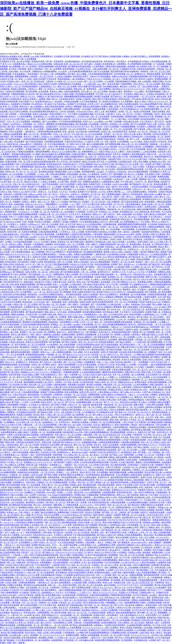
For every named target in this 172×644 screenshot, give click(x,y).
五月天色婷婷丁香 (105, 334)
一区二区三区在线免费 (15, 355)
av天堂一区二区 (87, 322)
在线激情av (99, 625)
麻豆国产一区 (130, 362)
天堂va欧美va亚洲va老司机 (143, 99)
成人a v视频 (25, 515)
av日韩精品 (122, 552)
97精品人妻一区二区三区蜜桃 (25, 304)
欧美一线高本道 (146, 487)
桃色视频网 (118, 174)
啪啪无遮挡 (35, 452)
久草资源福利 (113, 109)
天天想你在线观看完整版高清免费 (35, 324)
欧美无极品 (166, 264)
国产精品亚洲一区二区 (138, 257)
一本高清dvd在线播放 (139, 187)
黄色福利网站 (75, 610)
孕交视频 (147, 134)
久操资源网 (98, 234)
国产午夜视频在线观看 (81, 588)
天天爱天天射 (92, 212)
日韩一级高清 (110, 142)
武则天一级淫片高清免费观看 (139, 237)
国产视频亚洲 (124, 542)
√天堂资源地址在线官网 (26, 412)
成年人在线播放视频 (95, 144)
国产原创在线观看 (131, 96)
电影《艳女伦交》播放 (141, 598)
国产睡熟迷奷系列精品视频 (80, 66)
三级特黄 (50, 81)
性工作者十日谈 (159, 625)
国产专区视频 (150, 177)
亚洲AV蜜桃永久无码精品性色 (130, 137)
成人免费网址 (37, 450)
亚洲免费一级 (133, 66)
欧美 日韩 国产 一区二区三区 (156, 397)
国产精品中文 (117, 96)
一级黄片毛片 (95, 638)
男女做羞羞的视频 (113, 470)
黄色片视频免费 (91, 608)
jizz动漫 (39, 194)
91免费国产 (20, 149)
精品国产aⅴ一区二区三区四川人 (90, 207)
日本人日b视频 (74, 172)
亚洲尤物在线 (79, 525)
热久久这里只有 (22, 480)
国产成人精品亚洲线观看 (91, 289)
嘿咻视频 (78, 106)
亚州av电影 (14, 71)
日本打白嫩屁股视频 (141, 565)
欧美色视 (167, 407)
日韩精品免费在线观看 (157, 294)
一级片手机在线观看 (50, 184)
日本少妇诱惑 (100, 505)
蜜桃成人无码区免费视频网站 (148, 462)
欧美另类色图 (114, 84)
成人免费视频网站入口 (88, 152)
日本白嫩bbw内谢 (86, 640)
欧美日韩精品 (60, 244)
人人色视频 (57, 187)
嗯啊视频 (50, 124)
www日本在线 (143, 395)
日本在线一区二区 (99, 355)
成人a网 (77, 360)
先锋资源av (110, 247)
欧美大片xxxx (64, 307)
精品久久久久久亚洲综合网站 (40, 64)
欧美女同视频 (135, 314)
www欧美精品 (53, 344)
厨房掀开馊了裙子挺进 (10, 372)
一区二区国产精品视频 (68, 545)
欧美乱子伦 (65, 565)
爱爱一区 (43, 89)
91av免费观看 (30, 174)
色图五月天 (142, 432)
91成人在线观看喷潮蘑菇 (73, 327)
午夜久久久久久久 (95, 79)
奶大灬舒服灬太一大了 (15, 532)
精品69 (161, 247)
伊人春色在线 (74, 527)
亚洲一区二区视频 (11, 106)
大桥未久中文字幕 (124, 608)
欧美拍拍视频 (24, 365)
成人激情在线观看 (119, 465)
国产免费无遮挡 (77, 242)
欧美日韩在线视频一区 (75, 149)
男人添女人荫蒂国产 (19, 274)
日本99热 (127, 327)
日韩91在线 (54, 272)
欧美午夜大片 (105, 332)
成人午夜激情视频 (139, 294)
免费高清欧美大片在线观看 (70, 84)
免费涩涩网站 (158, 81)
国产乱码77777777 (155, 590)
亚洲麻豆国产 (52, 127)
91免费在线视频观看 (128, 445)
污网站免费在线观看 (72, 109)
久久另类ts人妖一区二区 (65, 638)
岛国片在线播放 (159, 111)
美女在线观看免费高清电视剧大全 (44, 111)
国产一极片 (64, 375)
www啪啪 (80, 633)
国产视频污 (157, 164)
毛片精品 (73, 192)
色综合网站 (25, 234)
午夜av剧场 (14, 284)
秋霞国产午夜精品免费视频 (52, 392)
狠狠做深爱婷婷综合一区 (90, 487)
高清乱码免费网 (143, 259)
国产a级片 (89, 64)
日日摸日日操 (83, 116)
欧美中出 (132, 324)
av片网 (81, 545)
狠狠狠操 (143, 179)
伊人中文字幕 (112, 284)
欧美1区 (142, 79)
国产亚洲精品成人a (101, 510)
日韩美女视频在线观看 (122, 370)
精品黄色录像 (97, 405)
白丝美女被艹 (119, 179)
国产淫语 (101, 162)
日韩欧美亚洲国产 (79, 154)
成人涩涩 (24, 249)
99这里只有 (39, 282)
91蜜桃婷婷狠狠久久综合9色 (23, 94)
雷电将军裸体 (43, 309)
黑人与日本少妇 (114, 309)
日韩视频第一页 (30, 124)
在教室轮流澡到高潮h (146, 69)
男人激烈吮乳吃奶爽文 (35, 580)
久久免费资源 (94, 174)
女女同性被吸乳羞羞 (118, 177)
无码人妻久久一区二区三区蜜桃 (147, 84)
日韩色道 (78, 623)
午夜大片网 (53, 147)
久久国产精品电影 (74, 407)
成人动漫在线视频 (96, 562)
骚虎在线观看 (33, 395)
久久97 (3, 410)
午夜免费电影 (32, 337)
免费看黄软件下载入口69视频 (66, 274)
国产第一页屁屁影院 (55, 61)
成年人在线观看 (145, 81)
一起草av (72, 547)
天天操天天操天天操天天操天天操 (64, 259)
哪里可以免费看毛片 (76, 475)
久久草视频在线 (89, 412)
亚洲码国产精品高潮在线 (105, 139)
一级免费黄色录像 (149, 139)
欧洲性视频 (18, 147)
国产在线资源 (75, 162)
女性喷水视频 (101, 277)
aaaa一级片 (102, 84)
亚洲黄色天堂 (104, 477)
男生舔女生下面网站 (61, 199)
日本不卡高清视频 (111, 127)
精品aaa (76, 515)
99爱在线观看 (13, 269)
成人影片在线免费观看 (61, 582)
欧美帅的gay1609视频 (107, 232)
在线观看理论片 (55, 139)
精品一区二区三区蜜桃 (83, 445)
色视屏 (83, 269)
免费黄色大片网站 (17, 588)
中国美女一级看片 (29, 202)
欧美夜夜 (96, 274)
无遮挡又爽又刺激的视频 (116, 66)
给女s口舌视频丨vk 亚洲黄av (124, 242)
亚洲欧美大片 (140, 74)
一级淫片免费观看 (156, 390)
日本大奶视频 (134, 119)
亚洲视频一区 (36, 635)
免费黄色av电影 (164, 272)
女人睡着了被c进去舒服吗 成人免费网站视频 (51, 154)
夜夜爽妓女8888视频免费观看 (35, 322)
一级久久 (91, 269)
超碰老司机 (152, 618)
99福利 (20, 339)
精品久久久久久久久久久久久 (18, 254)
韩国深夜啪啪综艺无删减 (126, 81)
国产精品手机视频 (114, 349)
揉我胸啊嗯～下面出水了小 (111, 327)
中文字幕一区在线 (71, 382)
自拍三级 (5, 284)
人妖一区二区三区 (137, 417)
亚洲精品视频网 (75, 312)
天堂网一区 (106, 590)
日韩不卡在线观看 (105, 557)
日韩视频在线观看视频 (138, 76)
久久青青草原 (50, 227)
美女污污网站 (139, 167)
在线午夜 (71, 282)
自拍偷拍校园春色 (73, 61)
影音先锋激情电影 (24, 127)
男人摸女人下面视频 (128, 577)
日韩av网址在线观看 (155, 405)
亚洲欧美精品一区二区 (49, 329)
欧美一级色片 (112, 187)
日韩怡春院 (153, 192)
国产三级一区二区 (67, 279)
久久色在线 (53, 192)
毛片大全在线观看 (92, 352)
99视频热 (125, 154)
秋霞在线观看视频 (46, 66)
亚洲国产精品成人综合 (64, 137)
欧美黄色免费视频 (30, 232)
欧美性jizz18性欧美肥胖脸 (37, 342)
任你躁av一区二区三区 (31, 169)
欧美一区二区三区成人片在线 (154, 442)
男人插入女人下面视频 (134, 174)
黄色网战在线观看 (46, 172)
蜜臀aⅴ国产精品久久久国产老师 (155, 334)
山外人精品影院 (18, 502)
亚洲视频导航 (99, 397)
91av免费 (42, 314)
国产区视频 (8, 450)
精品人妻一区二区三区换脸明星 (135, 144)
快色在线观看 (56, 633)
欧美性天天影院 (50, 84)
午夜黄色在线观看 (37, 317)
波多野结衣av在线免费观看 (130, 199)
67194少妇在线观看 (159, 377)
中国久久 (166, 91)
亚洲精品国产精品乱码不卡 (121, 219)
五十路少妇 (98, 402)
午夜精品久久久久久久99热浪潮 (104, 147)
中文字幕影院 (75, 562)
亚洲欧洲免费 (11, 162)
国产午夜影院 (140, 129)
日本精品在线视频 (71, 101)
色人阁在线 (159, 457)
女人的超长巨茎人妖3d (112, 289)
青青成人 (43, 417)
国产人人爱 (100, 111)
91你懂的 (152, 640)
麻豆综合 (124, 86)
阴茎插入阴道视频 (19, 89)
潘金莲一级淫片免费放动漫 (62, 360)
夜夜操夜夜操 (54, 477)
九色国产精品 (18, 219)
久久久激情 (45, 269)
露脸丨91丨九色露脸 (60, 202)
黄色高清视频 (83, 339)
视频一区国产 (115, 106)
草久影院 (48, 104)
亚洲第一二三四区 (65, 492)
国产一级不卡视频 (112, 437)
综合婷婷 (114, 462)
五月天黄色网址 (139, 507)
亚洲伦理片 (68, 277)
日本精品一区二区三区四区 (104, 169)
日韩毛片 (41, 124)
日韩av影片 (8, 194)
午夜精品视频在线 (90, 370)
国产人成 (46, 149)
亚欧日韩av (39, 547)
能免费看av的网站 (145, 282)
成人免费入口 (164, 480)
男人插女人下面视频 (147, 402)
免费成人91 (42, 96)
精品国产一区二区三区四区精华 (73, 129)
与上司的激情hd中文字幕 (31, 380)
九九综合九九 (24, 212)
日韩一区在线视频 (138, 618)
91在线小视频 (11, 582)
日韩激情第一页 (40, 144)
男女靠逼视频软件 (123, 380)
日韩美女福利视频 (49, 169)
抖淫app (16, 457)
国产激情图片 (104, 119)
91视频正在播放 (18, 209)
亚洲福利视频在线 (107, 495)
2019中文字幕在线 (134, 588)
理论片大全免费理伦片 (56, 252)
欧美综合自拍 (159, 477)
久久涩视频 (63, 204)
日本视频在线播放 (164, 485)
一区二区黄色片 (72, 472)
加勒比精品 (29, 282)
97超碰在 (117, 517)
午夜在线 (128, 277)
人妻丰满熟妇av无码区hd (109, 392)
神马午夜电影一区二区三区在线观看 (43, 287)
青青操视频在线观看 (22, 610)
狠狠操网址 (127, 470)
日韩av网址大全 (65, 425)
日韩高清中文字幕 (137, 540)
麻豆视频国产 (112, 111)
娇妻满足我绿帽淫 (84, 510)
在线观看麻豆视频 (86, 114)
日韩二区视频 (28, 222)
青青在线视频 (53, 159)
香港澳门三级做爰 (122, 334)
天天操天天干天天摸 (106, 365)
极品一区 (99, 322)
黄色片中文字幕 (24, 377)
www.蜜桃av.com (101, 122)
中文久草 (123, 217)
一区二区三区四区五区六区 (133, 309)
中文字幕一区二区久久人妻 (155, 435)
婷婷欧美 (145, 71)
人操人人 (132, 395)
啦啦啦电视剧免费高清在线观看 (130, 169)
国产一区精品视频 (54, 302)
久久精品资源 (142, 264)
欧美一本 (160, 332)
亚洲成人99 (73, 349)
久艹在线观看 (159, 64)
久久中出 (102, 192)
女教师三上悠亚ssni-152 (43, 137)
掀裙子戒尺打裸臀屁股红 (63, 570)
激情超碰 (147, 552)
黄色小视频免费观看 (10, 593)
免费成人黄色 (154, 527)
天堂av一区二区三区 (125, 114)
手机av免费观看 (123, 475)
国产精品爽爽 (151, 247)
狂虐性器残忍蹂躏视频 (157, 382)
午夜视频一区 (76, 375)
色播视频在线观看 (71, 372)
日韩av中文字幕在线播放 (100, 76)
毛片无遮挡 (157, 372)
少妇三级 (105, 197)
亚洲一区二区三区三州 (74, 64)
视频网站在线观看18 (92, 182)
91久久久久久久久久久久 (160, 370)
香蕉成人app (163, 507)
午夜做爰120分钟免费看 (156, 167)
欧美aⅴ (26, 99)
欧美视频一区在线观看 (52, 109)
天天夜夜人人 (13, 224)
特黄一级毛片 (36, 334)
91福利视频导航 (47, 435)
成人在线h (77, 425)
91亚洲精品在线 (125, 162)
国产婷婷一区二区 (49, 420)
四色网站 (134, 227)
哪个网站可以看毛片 (158, 257)
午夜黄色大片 (133, 249)
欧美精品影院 (137, 194)
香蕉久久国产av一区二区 (11, 86)
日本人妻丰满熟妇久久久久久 (124, 282)
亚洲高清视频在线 (74, 252)
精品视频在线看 (90, 485)
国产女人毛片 (41, 507)
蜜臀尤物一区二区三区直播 (133, 515)
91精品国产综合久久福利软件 (43, 557)
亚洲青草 (80, 334)
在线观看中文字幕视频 (21, 104)
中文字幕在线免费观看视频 (70, 122)
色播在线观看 (74, 269)
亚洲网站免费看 (161, 79)
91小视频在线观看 (99, 520)
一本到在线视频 (25, 114)
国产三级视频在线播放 (111, 194)
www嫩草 (158, 194)
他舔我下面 (137, 332)
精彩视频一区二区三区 (89, 239)
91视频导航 (5, 89)
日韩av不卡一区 (12, 167)
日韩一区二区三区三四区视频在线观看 (53, 264)
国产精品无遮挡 (20, 267)
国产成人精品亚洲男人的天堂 (49, 94)
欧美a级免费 (133, 633)
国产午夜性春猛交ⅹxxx (159, 76)
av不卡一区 (31, 264)
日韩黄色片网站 (95, 582)
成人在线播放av (79, 79)
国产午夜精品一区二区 (100, 482)
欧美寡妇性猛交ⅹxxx (44, 101)
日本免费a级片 (112, 615)
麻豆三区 (117, 387)
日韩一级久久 (30, 500)
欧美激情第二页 (162, 94)
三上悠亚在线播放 (149, 152)
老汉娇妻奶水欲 (126, 212)
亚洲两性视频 (41, 477)
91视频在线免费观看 (25, 152)
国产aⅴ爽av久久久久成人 (131, 392)
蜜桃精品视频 (131, 116)
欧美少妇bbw (31, 633)
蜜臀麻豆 (11, 412)
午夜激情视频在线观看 (148, 580)
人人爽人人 (8, 367)
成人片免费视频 (38, 252)
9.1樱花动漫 (28, 425)
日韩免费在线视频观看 (54, 142)
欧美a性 (23, 189)
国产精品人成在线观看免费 (157, 540)
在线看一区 (108, 129)
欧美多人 (114, 149)
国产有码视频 (35, 109)
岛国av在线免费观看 (46, 400)
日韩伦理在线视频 (58, 174)
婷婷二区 (52, 585)
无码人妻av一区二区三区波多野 (136, 349)
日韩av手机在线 (154, 129)
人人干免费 (67, 525)
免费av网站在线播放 (20, 598)
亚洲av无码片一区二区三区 (52, 402)
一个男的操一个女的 (20, 555)
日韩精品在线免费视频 (87, 297)
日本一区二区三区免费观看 (19, 122)
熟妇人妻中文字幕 (120, 157)
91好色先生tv (16, 124)
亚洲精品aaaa (6, 272)
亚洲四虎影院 (30, 297)
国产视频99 (155, 357)
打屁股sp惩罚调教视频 (15, 91)
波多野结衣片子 (104, 272)
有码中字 (144, 512)
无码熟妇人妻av (13, 81)
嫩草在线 (24, 237)
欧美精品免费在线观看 (21, 154)
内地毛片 (4, 204)
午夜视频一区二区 (11, 249)
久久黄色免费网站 (25, 116)
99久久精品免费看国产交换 (151, 104)
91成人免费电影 (113, 202)
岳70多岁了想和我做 (18, 69)
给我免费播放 (18, 620)
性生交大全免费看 (129, 269)
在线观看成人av (48, 593)
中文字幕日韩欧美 (30, 530)
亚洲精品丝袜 (147, 457)
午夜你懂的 (58, 362)
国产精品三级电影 (124, 342)
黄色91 (123, 628)
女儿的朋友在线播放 (64, 89)
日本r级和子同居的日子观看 (80, 530)
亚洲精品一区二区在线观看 (12, 174)
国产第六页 (79, 137)
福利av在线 (149, 194)
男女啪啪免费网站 (59, 269)
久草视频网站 (148, 147)
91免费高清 (58, 395)
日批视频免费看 (109, 492)
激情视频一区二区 (163, 116)
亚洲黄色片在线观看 (125, 630)
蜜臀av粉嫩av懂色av (77, 317)
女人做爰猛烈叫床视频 (114, 480)
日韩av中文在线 (88, 360)
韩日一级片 (58, 447)
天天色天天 (89, 237)
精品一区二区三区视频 (67, 86)
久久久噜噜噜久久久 (125, 397)
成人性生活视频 (24, 61)
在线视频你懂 (91, 334)
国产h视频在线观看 (16, 633)
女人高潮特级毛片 (35, 267)
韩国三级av (166, 84)
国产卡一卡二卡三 (111, 402)
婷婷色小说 (10, 172)
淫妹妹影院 (10, 129)
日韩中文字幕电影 (158, 234)
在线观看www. (112, 217)
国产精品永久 (48, 380)
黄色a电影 (82, 329)
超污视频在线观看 (155, 422)
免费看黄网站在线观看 (99, 420)
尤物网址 (154, 395)
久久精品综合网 (114, 304)
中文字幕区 (73, 114)
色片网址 (24, 385)
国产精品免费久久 (70, 598)
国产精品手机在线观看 (10, 605)
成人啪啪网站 (124, 430)
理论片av (100, 480)
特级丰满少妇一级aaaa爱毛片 (19, 144)
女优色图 (58, 101)
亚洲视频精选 (30, 239)
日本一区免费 (146, 164)
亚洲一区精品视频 (16, 204)
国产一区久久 (95, 197)
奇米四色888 (109, 61)
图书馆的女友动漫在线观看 (68, 457)
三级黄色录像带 (14, 257)
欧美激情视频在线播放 (65, 124)
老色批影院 (47, 505)
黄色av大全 (81, 282)
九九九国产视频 (95, 129)
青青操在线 (128, 367)
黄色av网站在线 (96, 287)
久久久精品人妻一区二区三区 (36, 339)
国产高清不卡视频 (59, 405)
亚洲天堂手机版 (40, 257)
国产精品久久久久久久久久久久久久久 (129, 89)
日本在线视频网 (147, 585)
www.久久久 (32, 390)
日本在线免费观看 (60, 562)
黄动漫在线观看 (161, 184)
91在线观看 (166, 232)
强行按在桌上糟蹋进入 (83, 337)
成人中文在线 (126, 279)
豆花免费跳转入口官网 (69, 322)
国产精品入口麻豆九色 (65, 400)
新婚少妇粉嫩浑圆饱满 (74, 157)
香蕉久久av (45, 352)
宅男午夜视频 (92, 227)
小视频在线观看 (52, 129)
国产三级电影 (164, 289)
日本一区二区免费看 (53, 69)
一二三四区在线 (89, 84)
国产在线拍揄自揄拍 (75, 605)
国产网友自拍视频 (44, 284)
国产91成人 (153, 179)
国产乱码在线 (82, 630)
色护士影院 (124, 187)
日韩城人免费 (111, 542)
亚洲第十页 (35, 593)
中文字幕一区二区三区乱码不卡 (109, 94)
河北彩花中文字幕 (104, 269)
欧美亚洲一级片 (165, 152)
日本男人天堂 (94, 104)
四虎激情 (61, 605)
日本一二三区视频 (104, 575)
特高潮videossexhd (153, 302)
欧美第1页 (90, 137)
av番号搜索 (127, 387)
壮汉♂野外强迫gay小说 (71, 229)
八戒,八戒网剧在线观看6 (62, 352)
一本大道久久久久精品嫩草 (155, 588)
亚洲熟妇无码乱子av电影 (119, 390)
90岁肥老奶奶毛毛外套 (162, 430)
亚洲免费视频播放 (110, 560)
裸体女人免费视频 (33, 247)
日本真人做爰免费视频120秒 (15, 537)
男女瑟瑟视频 (128, 106)
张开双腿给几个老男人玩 (160, 172)
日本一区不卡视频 (147, 537)
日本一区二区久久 (51, 194)
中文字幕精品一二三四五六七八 (118, 167)
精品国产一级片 (142, 262)
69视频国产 (153, 352)
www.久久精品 (137, 142)
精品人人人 (58, 600)
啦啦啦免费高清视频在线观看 (25, 214)
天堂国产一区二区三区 (113, 134)
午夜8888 (152, 159)
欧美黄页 (33, 66)
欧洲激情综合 (83, 595)
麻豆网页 (117, 360)
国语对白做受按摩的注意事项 (95, 106)
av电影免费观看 (103, 580)
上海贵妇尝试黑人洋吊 (10, 292)
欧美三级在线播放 (131, 307)
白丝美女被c (32, 189)
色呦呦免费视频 (77, 199)
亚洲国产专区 (76, 182)
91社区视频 (86, 109)
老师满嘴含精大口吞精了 (133, 207)
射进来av (69, 106)
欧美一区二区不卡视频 (73, 177)
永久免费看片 (145, 329)
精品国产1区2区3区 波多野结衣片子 (105, 452)
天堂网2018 (83, 287)
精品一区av (162, 159)
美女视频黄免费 (103, 317)
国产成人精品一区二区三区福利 (53, 304)
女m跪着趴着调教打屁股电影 (139, 625)
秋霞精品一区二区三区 (91, 194)
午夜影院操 (135, 560)
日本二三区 (82, 547)
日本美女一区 (135, 86)
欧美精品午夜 (6, 147)
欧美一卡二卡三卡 (22, 450)
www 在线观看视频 (93, 492)
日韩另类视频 (151, 400)
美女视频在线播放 (111, 86)
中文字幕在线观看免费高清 (66, 239)
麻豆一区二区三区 (136, 177)
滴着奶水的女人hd (126, 382)
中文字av (60, 593)
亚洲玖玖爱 (47, 442)
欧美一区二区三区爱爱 (34, 129)
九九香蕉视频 (98, 66)
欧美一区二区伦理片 (116, 500)
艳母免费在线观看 (57, 237)
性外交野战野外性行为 (13, 282)
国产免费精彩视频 (113, 144)
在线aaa (31, 194)
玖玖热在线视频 (156, 187)
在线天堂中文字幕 (22, 367)
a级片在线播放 (110, 407)
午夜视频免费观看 (128, 127)
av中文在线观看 (158, 287)
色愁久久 (20, 129)
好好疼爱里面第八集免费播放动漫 (100, 475)
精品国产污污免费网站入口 (39, 187)
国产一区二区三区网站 (94, 81)
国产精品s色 (58, 532)
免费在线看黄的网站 (144, 197)
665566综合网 (81, 132)
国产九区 (37, 505)
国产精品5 (163, 572)
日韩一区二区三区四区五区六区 (26, 184)
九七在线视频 (22, 470)
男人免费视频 (65, 292)
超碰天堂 (72, 207)
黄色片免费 (83, 86)
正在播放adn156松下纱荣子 (29, 397)
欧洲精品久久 (22, 362)
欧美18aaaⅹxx (79, 159)
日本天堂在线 (51, 547)
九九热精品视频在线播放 (91, 372)
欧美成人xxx (129, 264)
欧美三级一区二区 (110, 487)
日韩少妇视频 (161, 425)
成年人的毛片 (46, 623)
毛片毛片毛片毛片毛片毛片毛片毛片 (74, 127)
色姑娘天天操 (37, 349)
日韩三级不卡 (23, 447)
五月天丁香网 (19, 207)
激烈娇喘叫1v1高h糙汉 (29, 347)
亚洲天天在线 (53, 292)
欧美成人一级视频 (38, 99)
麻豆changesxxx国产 (80, 452)
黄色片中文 (149, 157)
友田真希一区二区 (112, 287)
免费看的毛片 (146, 520)
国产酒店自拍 (134, 505)
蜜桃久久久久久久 (28, 96)
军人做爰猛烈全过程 (139, 284)
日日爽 (164, 314)
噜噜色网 (96, 447)
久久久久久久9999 (75, 81)
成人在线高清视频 (68, 344)
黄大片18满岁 (52, 580)
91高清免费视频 (128, 229)
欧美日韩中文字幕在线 (133, 239)
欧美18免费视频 (72, 392)
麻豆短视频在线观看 (118, 472)
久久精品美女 (99, 467)
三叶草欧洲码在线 (15, 307)
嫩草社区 (139, 397)
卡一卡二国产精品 (119, 119)
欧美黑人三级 (53, 510)
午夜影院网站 (126, 84)
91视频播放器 (90, 362)
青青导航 (70, 502)
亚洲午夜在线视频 (156, 380)
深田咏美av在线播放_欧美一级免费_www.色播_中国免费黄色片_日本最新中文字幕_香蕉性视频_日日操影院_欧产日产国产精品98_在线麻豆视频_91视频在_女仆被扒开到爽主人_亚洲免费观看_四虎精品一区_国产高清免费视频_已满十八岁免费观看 (86, 9)
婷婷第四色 (32, 294)
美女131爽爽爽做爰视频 (47, 297)
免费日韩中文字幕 (8, 339)
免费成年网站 (158, 552)
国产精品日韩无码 (55, 96)
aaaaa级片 (101, 172)
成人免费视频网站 (124, 247)
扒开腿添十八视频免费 (147, 127)
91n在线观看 (143, 365)
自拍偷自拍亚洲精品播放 (34, 440)
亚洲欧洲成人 (70, 116)
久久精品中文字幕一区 (94, 142)
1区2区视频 (148, 628)
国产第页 (142, 227)
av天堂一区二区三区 (145, 337)
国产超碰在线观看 (102, 337)
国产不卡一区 (144, 577)
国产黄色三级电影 (70, 342)
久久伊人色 (43, 237)
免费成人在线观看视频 (13, 134)
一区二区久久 (52, 207)
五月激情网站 (140, 106)
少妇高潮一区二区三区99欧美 (135, 467)
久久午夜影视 (21, 497)
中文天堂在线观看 (138, 149)
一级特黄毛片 (30, 132)
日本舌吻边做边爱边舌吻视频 (33, 164)
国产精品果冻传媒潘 (133, 297)
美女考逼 (147, 244)
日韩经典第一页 (40, 370)
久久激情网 (109, 81)
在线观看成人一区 (50, 422)
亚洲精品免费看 (99, 109)
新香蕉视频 (129, 455)
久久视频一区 (52, 317)
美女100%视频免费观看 (138, 172)
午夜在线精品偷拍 (138, 154)
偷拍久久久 (98, 214)
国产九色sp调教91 (50, 122)
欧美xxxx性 (108, 582)
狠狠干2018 (161, 475)
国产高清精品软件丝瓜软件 (24, 387)
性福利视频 (99, 247)
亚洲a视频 (73, 287)
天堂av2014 (65, 194)
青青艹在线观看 (115, 122)
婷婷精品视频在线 (136, 400)
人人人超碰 (62, 547)
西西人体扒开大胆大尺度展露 (35, 487)
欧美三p (119, 367)
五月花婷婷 (73, 567)
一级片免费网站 (105, 89)
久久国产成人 (19, 337)
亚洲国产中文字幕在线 (77, 104)
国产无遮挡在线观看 (130, 202)
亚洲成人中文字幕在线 (129, 593)
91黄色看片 (136, 334)
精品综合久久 (17, 613)
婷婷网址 (80, 542)
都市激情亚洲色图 (55, 257)
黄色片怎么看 (130, 134)
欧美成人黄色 (39, 415)
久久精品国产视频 (122, 267)
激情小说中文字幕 (78, 144)
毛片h (17, 237)
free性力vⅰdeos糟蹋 (121, 184)
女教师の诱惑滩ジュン (116, 192)
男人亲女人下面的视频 (138, 217)
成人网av (83, 174)
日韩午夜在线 (160, 567)
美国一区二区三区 (109, 382)
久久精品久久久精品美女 (116, 172)
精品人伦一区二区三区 (78, 613)
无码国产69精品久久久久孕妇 (25, 467)
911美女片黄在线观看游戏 (96, 555)
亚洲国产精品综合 (33, 149)
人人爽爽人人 (56, 177)
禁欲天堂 (52, 277)
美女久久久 (10, 362)
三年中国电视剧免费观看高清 (80, 71)
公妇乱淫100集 (37, 475)
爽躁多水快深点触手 (58, 527)
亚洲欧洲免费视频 (28, 284)
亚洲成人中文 (91, 545)
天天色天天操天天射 (159, 362)
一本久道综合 (165, 144)
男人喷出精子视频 (147, 485)
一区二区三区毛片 (83, 447)
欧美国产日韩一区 (148, 66)
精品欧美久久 (41, 159)
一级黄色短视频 (90, 540)
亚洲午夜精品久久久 (77, 332)
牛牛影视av (128, 94)
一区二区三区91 (158, 259)
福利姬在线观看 (7, 490)
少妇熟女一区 (83, 147)
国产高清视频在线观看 (70, 272)
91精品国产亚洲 (114, 159)
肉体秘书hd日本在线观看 (73, 267)
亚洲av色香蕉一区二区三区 (112, 204)
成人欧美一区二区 (107, 507)
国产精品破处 (9, 640)
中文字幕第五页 (55, 370)
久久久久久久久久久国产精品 (13, 119)
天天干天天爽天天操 (91, 204)
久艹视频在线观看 (71, 505)
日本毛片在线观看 (67, 111)
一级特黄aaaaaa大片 (9, 357)
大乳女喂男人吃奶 (152, 174)
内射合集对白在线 (131, 122)
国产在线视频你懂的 (91, 229)
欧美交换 (146, 620)
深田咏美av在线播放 (52, 334)
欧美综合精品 (102, 177)
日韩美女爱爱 (132, 460)
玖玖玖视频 (127, 435)
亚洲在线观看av (64, 79)
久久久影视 (8, 327)
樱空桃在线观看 (98, 349)
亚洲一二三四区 (25, 79)
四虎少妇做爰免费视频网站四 (20, 229)
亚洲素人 (43, 337)
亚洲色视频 (124, 227)
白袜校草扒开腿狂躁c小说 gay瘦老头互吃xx (135, 545)
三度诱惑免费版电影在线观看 (49, 132)
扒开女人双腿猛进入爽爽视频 (111, 297)
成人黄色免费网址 (49, 590)
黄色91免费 (114, 222)
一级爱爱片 (165, 86)
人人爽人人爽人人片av (42, 610)
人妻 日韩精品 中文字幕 (71, 412)
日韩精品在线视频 (95, 437)
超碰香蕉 (87, 497)
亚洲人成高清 (47, 560)
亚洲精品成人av (64, 452)
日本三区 (138, 299)
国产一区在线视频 (99, 304)
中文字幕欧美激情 (85, 167)
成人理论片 (49, 382)
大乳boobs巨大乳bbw (85, 111)
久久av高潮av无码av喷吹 (99, 465)
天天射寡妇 (107, 184)
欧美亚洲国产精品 (53, 595)
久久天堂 (150, 417)
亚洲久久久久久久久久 (35, 204)
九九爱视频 (68, 575)
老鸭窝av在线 (80, 495)
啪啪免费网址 (52, 204)
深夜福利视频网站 (43, 152)
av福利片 (150, 79)
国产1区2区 (160, 122)
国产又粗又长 (109, 214)
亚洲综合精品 (13, 445)
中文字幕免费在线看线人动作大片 (94, 222)
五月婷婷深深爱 (87, 382)
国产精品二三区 (116, 455)
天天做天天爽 (32, 314)
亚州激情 (28, 244)
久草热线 (157, 249)
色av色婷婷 (138, 214)
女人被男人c (96, 279)
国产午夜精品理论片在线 (116, 532)
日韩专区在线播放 (160, 134)
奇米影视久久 (21, 572)
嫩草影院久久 (108, 425)
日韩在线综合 (71, 209)
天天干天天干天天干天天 (125, 570)
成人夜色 (42, 119)
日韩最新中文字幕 (8, 61)
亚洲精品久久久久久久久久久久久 (35, 372)
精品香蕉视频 (61, 66)
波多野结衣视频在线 (111, 101)
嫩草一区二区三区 (32, 134)
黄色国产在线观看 (102, 96)
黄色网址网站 (46, 134)
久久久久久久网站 (50, 608)
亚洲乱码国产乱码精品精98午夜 (106, 347)
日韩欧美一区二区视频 (19, 475)
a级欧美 (114, 417)
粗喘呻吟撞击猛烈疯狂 (39, 470)
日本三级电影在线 (142, 212)
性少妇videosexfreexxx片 (41, 199)
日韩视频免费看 (136, 157)
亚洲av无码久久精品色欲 (14, 264)
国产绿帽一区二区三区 (147, 613)
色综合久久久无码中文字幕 (24, 192)
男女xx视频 (146, 304)
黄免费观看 (125, 294)
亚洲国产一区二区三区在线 (94, 202)
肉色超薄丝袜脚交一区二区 (152, 119)
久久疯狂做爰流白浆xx (10, 234)
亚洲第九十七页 (119, 272)
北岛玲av (162, 124)
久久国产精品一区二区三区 (12, 182)
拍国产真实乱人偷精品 (103, 515)
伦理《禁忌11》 (128, 197)
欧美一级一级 (7, 610)
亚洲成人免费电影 (70, 222)
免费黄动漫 (38, 457)
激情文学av (24, 106)
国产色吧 (64, 287)
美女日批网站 (165, 309)
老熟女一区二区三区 (48, 542)
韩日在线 (123, 352)
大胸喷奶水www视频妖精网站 (44, 71)
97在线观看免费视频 (31, 392)
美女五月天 (64, 608)
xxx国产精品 (117, 572)
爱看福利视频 (158, 600)
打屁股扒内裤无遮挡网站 (81, 234)
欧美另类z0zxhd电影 (129, 402)
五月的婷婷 (152, 224)
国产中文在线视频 (102, 71)
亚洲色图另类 (74, 249)
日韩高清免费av (162, 147)
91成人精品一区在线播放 (14, 142)
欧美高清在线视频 (76, 387)
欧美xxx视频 (78, 292)
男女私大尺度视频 (11, 197)
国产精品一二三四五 (53, 267)
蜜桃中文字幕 (139, 247)
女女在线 (125, 437)
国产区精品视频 (13, 485)
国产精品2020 (75, 202)
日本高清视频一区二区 (124, 74)
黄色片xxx (156, 222)
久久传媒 (105, 455)
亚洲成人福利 (63, 367)
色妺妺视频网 (13, 405)
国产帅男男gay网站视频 (62, 189)
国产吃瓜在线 (27, 370)
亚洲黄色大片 (149, 475)
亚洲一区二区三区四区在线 (33, 81)
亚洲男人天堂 (85, 349)
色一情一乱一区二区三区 (27, 172)
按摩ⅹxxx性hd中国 (120, 76)
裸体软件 (41, 387)
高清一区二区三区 (31, 327)
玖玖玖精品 (88, 425)
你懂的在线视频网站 (163, 282)
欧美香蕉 (18, 327)
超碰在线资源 (136, 475)
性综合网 (4, 540)
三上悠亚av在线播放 (63, 76)
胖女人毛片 (27, 257)
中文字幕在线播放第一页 (91, 101)
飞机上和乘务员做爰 (150, 86)
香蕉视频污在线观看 (77, 385)
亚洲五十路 (106, 132)
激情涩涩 (130, 410)
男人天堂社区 (97, 127)
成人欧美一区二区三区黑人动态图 (95, 249)
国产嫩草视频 (30, 179)
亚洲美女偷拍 (151, 207)
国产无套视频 (151, 292)
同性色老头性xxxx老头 (143, 274)
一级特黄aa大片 (126, 274)
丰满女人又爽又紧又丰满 (56, 282)
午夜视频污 (150, 367)
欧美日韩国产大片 (27, 101)
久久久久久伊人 (87, 505)
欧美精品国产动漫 (48, 319)
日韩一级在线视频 (86, 299)
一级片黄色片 (121, 61)
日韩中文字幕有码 (8, 447)
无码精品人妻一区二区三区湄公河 (54, 214)
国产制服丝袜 (62, 572)
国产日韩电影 (11, 114)
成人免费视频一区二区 (19, 66)
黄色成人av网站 (57, 91)
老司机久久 (132, 432)
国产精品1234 (121, 412)
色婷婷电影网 (94, 132)
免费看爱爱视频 (22, 76)
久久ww (37, 242)
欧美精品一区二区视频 (120, 124)
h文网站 (9, 242)
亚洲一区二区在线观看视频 (30, 357)
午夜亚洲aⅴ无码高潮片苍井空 (28, 442)
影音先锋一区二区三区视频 (98, 149)
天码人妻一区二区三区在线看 (132, 555)
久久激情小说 (60, 81)
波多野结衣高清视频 (88, 259)
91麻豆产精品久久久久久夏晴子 (112, 152)
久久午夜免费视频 (74, 628)
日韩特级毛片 (149, 239)
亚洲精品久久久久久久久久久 (124, 490)
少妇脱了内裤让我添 (108, 400)
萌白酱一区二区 (32, 319)
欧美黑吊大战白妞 (134, 147)
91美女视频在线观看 (159, 61)
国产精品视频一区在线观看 (37, 91)
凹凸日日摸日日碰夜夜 (19, 111)
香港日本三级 (32, 465)
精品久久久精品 (16, 259)
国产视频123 (26, 525)
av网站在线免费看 (164, 202)
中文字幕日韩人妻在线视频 (43, 234)
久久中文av (64, 192)
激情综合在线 (65, 580)
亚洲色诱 (62, 475)
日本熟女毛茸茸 (105, 157)
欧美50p (51, 89)
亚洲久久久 (88, 122)
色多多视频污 (33, 74)
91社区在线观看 (91, 327)
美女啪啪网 (16, 199)
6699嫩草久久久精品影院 (138, 319)
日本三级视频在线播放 (137, 192)
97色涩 (82, 164)
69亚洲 (142, 302)
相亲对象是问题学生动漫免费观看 (28, 630)
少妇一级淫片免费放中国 (144, 492)
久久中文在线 (39, 302)
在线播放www (44, 430)
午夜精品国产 (11, 557)
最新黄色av (129, 91)
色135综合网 (25, 71)
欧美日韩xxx (23, 410)
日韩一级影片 (92, 244)
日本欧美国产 (76, 367)
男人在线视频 (129, 337)
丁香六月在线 (128, 422)
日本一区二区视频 (89, 272)
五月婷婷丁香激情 (49, 242)
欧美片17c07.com (47, 197)
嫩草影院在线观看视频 (21, 352)
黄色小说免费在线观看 (129, 104)
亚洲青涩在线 (158, 598)
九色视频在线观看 (154, 603)
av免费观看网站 (43, 613)
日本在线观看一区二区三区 (139, 525)
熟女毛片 (50, 239)
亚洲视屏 (146, 199)
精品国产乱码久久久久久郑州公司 (111, 292)
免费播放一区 (158, 329)
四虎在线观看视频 (72, 91)
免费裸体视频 (163, 177)
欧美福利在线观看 (139, 440)
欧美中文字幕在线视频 (132, 360)
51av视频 (109, 570)
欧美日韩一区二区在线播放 (63, 212)
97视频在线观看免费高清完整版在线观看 (32, 177)
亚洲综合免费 (85, 302)
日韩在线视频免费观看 (48, 232)
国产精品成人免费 (110, 199)
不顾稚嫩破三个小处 (114, 603)
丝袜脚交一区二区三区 (138, 132)
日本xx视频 (78, 352)
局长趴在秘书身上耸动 (83, 417)
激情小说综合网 (7, 497)
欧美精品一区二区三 (112, 79)
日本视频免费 (157, 577)
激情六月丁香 (151, 480)
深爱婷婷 (78, 440)
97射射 (10, 435)
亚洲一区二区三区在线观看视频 (60, 440)
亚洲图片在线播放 (24, 415)
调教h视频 (58, 505)
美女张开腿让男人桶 (75, 237)
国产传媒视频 (90, 177)
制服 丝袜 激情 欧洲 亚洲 (49, 410)
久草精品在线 (146, 437)
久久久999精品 (79, 189)
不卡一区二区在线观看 (123, 129)
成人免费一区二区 (38, 217)
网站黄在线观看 (154, 74)
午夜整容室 (105, 357)
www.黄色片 (32, 119)
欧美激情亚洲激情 (30, 86)
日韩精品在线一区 (147, 593)
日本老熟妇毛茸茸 (67, 99)
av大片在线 (30, 620)
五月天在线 (100, 114)
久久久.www (19, 84)
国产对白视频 (133, 512)
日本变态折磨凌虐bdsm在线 (88, 344)
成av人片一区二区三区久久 (56, 349)
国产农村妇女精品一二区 (130, 344)
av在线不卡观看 (83, 279)
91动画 (24, 187)
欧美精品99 (87, 214)
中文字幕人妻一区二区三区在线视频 (87, 134)
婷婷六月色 (152, 154)
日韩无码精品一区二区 (57, 618)
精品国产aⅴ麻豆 (116, 91)
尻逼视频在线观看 (54, 432)
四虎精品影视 (35, 480)
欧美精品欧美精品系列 (122, 332)
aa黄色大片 (72, 297)
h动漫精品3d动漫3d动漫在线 (100, 329)
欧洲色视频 (147, 64)
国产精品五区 (154, 264)
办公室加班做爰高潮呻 (150, 109)
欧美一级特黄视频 (147, 202)
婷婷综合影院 (124, 99)
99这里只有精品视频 (142, 111)
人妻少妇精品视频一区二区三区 (106, 69)
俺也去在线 (162, 96)
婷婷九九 (144, 527)
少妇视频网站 (145, 287)
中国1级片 (110, 114)
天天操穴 (138, 114)
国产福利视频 (55, 342)
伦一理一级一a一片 (113, 207)
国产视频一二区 (145, 452)
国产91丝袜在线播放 (34, 142)
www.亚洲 (63, 71)
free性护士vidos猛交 (106, 259)
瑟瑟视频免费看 (89, 172)
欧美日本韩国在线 (60, 537)
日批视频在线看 (110, 224)
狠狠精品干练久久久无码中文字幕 (100, 164)
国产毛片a (87, 577)
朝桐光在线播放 (18, 314)
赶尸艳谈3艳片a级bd (160, 244)
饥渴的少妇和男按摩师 (86, 380)
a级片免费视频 (57, 460)
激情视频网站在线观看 (33, 382)
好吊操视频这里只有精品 (139, 61)
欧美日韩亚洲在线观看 (55, 106)
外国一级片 (160, 417)
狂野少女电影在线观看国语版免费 (41, 162)
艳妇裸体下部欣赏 (146, 490)
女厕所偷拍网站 (118, 116)
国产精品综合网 (95, 86)
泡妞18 (17, 370)
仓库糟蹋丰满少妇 (32, 307)
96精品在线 (58, 64)
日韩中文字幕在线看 (109, 352)
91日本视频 (35, 402)
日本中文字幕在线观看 (10, 324)
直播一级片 (156, 219)
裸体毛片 (126, 194)
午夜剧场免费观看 (36, 628)
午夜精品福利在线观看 (23, 520)
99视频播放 (36, 122)
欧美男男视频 (69, 69)
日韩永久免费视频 (117, 410)
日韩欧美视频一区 (118, 249)
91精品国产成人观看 (12, 530)
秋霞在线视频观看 (33, 532)
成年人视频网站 (92, 319)
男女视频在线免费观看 (85, 94)
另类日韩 (29, 219)
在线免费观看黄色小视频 (12, 432)
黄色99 (119, 485)
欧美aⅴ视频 (86, 257)
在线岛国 (62, 297)
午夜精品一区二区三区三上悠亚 (105, 565)
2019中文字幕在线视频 (87, 365)
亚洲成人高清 (30, 259)
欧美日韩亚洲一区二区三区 (55, 249)
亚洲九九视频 (105, 189)
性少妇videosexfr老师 (12, 222)
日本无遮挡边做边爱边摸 (92, 61)
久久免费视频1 (127, 101)
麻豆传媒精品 (72, 357)
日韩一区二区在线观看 (100, 116)
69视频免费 (5, 274)
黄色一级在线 (124, 232)
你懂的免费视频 (136, 575)
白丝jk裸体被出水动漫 (116, 254)
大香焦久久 (32, 89)
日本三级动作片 (147, 122)
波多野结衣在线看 (145, 324)
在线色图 (117, 269)
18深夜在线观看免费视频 (109, 442)
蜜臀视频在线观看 (126, 339)
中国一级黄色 (152, 89)
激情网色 (63, 207)
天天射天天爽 (40, 540)
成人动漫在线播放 (13, 570)
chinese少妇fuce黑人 (139, 542)
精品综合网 (27, 302)
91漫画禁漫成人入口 (48, 86)
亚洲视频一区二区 (115, 277)
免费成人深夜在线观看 (73, 377)
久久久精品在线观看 (66, 542)
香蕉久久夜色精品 (35, 69)
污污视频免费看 (20, 287)
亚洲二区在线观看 (111, 445)
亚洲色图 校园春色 (107, 342)
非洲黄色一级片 (81, 420)
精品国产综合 (28, 159)
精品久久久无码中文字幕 (106, 552)
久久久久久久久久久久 (21, 349)
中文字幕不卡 (126, 312)
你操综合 (44, 527)
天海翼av (25, 199)
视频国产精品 (154, 252)
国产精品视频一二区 (145, 570)
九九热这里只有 (16, 279)
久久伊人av (131, 272)
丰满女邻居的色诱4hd (74, 142)
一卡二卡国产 (75, 204)
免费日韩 (111, 613)
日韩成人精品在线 (17, 342)
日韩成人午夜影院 (83, 99)
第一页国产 (115, 197)
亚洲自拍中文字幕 (146, 116)
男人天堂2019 (85, 274)
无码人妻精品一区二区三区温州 (131, 623)
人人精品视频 (164, 269)
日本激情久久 (89, 440)
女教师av (59, 382)
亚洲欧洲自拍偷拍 (102, 572)
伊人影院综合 (37, 104)
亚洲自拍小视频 (85, 179)
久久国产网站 (63, 182)
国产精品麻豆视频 (157, 347)
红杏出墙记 (42, 495)
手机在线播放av (20, 74)
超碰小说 (144, 495)
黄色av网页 (99, 167)
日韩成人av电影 (135, 552)
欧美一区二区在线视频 (110, 229)
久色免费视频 (123, 142)
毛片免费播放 (103, 472)
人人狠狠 (142, 450)
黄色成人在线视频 (147, 510)
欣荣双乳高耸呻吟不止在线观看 (104, 339)
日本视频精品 (39, 244)
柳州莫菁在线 (50, 262)
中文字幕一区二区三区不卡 (140, 412)
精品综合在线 (40, 167)
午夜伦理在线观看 (148, 562)
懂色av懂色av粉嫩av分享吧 (127, 527)
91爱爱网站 (122, 64)
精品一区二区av (99, 460)
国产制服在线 (18, 272)
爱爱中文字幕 (151, 277)
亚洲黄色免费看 (18, 312)
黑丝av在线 (135, 437)
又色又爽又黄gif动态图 (52, 550)
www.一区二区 (40, 292)
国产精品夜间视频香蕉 (110, 447)
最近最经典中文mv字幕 (65, 380)
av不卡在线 (97, 257)
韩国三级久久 (140, 94)
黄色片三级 (16, 334)
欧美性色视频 (91, 232)
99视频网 (35, 352)
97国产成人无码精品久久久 (154, 392)
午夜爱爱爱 (42, 437)
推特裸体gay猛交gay (91, 610)
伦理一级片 (136, 530)
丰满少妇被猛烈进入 (49, 375)
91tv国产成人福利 (56, 116)
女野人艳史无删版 (141, 162)
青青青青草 (92, 89)
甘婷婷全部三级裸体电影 (101, 427)
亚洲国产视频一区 (71, 187)
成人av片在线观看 (82, 490)
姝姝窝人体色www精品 (114, 252)
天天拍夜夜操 (89, 367)
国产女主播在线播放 (88, 477)
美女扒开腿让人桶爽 (31, 375)
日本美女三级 (157, 635)
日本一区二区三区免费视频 (126, 302)
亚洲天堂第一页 (14, 232)
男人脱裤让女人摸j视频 (48, 279)
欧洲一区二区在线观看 (31, 485)
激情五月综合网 (89, 162)
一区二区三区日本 (46, 76)
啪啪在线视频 (110, 234)
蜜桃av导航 (146, 372)
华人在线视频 (163, 66)
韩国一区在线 (43, 633)
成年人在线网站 (112, 628)
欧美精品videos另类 (158, 162)
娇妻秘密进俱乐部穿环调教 (17, 109)
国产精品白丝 (67, 445)
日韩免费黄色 (137, 550)
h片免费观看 (151, 272)
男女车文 (28, 137)
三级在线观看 (164, 207)
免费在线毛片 (86, 169)
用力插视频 (116, 580)
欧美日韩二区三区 (19, 417)
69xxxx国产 (51, 492)
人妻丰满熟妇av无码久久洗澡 (105, 497)
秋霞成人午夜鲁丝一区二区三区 (47, 229)
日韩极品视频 (93, 495)
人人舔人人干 (113, 618)
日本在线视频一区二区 (154, 137)
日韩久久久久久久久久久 (158, 101)
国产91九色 (16, 392)
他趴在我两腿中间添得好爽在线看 (156, 355)
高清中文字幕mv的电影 (101, 490)
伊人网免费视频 (134, 64)
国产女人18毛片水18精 (143, 279)
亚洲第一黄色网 (142, 234)
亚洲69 (6, 124)
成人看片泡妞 (126, 565)
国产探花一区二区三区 (56, 502)
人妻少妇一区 (17, 615)
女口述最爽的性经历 (109, 104)
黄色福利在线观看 (74, 294)
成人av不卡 (152, 189)
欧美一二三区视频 (61, 284)
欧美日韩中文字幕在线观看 (15, 294)
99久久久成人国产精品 (41, 490)
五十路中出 (89, 552)
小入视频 (41, 239)
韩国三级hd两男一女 (109, 274)
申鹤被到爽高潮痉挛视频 (96, 159)
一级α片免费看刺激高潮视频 (70, 590)
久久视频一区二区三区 (40, 212)
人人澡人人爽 (43, 174)
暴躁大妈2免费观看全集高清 (100, 154)
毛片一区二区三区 (140, 370)
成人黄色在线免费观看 (84, 277)
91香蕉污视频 (68, 94)
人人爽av (126, 304)
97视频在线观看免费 (107, 244)
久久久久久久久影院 (74, 552)
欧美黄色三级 (90, 292)
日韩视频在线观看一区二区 (65, 179)
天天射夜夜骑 (92, 189)
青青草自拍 (34, 362)
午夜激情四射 (165, 179)
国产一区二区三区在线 (52, 598)
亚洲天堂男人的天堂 (88, 392)
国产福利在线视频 (13, 139)
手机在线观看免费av (70, 477)
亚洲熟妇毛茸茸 (38, 61)
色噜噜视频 (148, 114)
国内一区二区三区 (56, 487)
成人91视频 (82, 74)
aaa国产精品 (144, 633)
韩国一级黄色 (90, 307)
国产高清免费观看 (19, 527)
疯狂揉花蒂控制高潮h (120, 357)
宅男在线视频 (72, 174)
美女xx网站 (34, 447)
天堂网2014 (61, 437)
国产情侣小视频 (51, 475)
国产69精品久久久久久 (71, 442)
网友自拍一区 (80, 89)
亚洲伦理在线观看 (44, 455)
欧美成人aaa (93, 507)
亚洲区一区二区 (125, 111)
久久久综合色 (26, 535)
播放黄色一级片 (130, 289)
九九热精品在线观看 (159, 254)
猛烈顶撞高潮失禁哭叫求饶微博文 (125, 71)
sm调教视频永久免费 (111, 182)
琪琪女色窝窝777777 (58, 114)
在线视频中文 (45, 189)
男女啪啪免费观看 (11, 157)
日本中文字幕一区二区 (157, 482)
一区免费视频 (143, 362)
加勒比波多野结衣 (65, 420)
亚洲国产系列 (95, 184)
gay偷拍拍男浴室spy (107, 540)
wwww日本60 (66, 515)
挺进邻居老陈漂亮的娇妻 (103, 302)
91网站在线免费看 (118, 502)
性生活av (97, 425)
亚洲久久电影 (116, 239)
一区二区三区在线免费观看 (154, 344)
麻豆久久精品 (141, 101)
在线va (60, 277)
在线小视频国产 (156, 542)
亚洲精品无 (161, 367)
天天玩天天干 (75, 214)
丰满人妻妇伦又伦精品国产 (155, 214)
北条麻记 (98, 64)
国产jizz (118, 588)
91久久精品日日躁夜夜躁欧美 (115, 257)
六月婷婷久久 (65, 232)
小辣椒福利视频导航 (16, 247)
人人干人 (24, 317)
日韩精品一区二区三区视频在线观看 (78, 139)
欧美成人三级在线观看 (134, 480)
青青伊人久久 (117, 337)
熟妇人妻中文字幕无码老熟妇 (105, 99)
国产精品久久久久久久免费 (127, 164)
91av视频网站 (9, 422)
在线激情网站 (57, 640)
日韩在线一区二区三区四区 (147, 339)
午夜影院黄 (32, 417)
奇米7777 (13, 217)
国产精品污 (111, 397)
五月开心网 (124, 149)
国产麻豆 (72, 74)
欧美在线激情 (138, 312)
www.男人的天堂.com (130, 562)
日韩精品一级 (153, 106)
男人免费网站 (61, 197)
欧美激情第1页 (109, 64)
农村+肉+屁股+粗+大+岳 (94, 377)
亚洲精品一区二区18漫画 (61, 324)
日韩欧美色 (21, 562)
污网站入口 (14, 227)
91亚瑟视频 (74, 289)
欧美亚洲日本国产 (81, 76)
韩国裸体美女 (11, 212)
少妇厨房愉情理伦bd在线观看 (104, 450)
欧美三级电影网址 (123, 425)
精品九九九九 (113, 355)
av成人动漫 (14, 332)
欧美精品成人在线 (103, 242)
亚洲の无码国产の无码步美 (45, 79)
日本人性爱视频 (58, 149)
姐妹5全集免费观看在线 (68, 169)
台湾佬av (151, 94)
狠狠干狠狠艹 (140, 405)
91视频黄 (63, 317)
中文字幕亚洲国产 (43, 565)
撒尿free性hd (5, 402)
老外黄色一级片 (98, 532)
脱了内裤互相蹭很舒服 (105, 367)
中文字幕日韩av (60, 104)
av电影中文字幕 (147, 465)
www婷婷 (28, 615)
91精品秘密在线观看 (135, 292)
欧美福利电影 (17, 500)
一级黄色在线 (100, 254)
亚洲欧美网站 (78, 555)
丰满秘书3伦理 (162, 593)
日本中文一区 (141, 182)
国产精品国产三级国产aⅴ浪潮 (31, 262)
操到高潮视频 (134, 457)
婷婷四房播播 (13, 550)
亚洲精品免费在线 (124, 507)
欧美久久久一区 (29, 309)
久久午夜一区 (24, 299)
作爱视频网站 (61, 74)
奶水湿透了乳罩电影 (83, 467)
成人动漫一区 (91, 157)
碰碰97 (26, 432)
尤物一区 (22, 162)
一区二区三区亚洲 (102, 417)
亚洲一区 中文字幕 (68, 224)
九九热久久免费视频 (109, 610)
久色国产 (33, 410)
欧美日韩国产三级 (145, 242)
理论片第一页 (83, 482)
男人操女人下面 (47, 74)
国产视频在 (90, 267)
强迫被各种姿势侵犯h (151, 232)
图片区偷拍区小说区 (34, 84)
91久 (124, 588)
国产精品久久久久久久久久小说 (108, 299)
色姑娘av (24, 405)
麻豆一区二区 (44, 202)
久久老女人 (68, 309)
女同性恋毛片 (65, 422)
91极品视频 (88, 435)
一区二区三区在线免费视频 (45, 425)
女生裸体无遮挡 (85, 397)
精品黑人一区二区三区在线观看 (117, 620)
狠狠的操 (154, 144)
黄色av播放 (16, 169)
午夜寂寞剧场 (153, 450)
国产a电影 (77, 577)
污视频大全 (133, 532)
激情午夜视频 (154, 182)
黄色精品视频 (28, 477)
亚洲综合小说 (64, 242)
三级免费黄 (135, 232)
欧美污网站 (156, 212)
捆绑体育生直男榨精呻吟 (113, 372)
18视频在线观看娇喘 (156, 227)
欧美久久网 (152, 124)
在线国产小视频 (131, 252)
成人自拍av (95, 455)
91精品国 (33, 76)
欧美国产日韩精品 (72, 257)
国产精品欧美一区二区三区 (12, 179)
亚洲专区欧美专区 (54, 164)
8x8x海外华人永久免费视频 (144, 608)
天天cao (122, 147)
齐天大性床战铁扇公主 (129, 109)
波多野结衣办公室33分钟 (25, 400)
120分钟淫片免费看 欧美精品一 (45, 254)
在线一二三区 (103, 362)
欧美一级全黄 (69, 132)
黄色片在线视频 (16, 132)
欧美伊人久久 (157, 199)
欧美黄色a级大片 (71, 164)
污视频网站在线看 (119, 633)
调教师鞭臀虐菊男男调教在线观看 (79, 96)
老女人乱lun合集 (98, 217)
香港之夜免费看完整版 (13, 440)
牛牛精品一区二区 (15, 360)
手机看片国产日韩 (130, 79)
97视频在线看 (133, 254)
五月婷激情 (69, 447)
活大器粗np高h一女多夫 (19, 635)
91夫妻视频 (80, 212)
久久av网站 (139, 91)
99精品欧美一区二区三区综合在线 (121, 209)
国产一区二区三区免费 (89, 357)
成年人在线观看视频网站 (106, 137)
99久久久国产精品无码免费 (60, 577)
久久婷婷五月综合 (83, 69)
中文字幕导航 (141, 422)
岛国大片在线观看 (91, 294)
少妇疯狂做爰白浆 (13, 159)
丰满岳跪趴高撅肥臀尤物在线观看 (49, 157)
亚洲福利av (42, 277)
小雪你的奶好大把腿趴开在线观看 (71, 227)
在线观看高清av (20, 64)
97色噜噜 (98, 620)
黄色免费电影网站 (104, 360)
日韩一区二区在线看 (50, 224)
